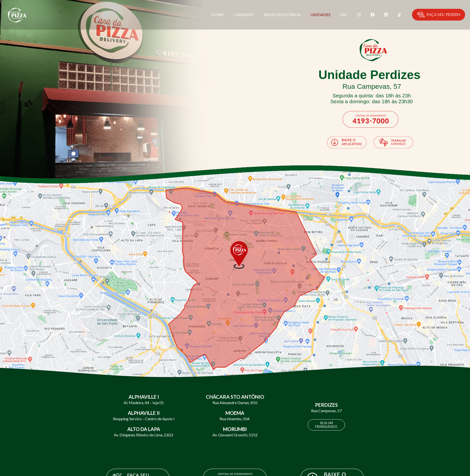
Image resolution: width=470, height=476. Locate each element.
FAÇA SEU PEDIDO (439, 15)
